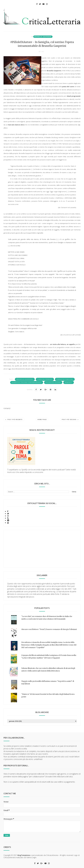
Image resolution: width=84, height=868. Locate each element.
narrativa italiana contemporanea (27, 382)
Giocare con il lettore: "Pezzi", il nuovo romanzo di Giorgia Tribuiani (49, 629)
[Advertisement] (42, 549)
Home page (42, 420)
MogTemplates (24, 855)
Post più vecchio (70, 420)
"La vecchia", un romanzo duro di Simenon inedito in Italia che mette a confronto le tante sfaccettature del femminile (47, 618)
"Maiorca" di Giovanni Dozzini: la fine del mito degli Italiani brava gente (48, 695)
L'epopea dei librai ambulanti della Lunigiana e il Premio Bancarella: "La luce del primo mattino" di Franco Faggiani (49, 657)
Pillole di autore (53, 382)
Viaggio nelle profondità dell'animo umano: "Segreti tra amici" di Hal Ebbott (48, 682)
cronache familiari (65, 379)
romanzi (69, 382)
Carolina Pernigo (45, 379)
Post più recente (14, 420)
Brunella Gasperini (43, 37)
